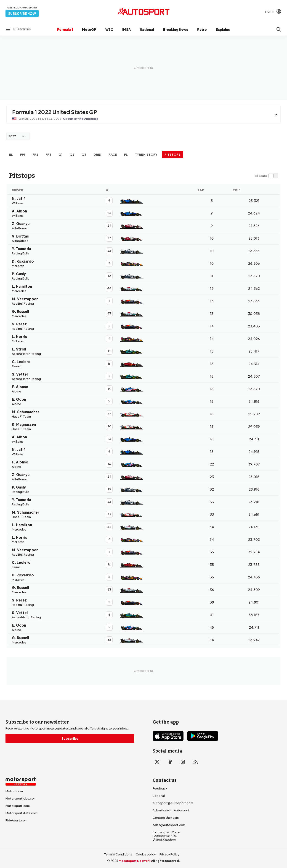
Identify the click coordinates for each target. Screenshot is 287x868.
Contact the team (166, 818)
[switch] (266, 176)
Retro (202, 29)
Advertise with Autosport (171, 810)
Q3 (84, 154)
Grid (97, 154)
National (147, 29)
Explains (223, 29)
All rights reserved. (166, 861)
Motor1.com (14, 791)
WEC (109, 29)
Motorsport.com (18, 806)
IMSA (126, 29)
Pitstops (173, 154)
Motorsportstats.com (21, 813)
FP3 (48, 154)
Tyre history (146, 154)
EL (11, 154)
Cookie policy (146, 854)
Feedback (160, 788)
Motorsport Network (135, 861)
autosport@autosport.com (173, 803)
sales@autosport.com (169, 825)
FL (126, 154)
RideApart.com (16, 820)
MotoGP (89, 29)
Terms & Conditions (118, 854)
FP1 (23, 154)
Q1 (60, 154)
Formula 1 (65, 29)
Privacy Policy (169, 854)
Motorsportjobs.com (21, 798)
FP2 (35, 154)
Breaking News (176, 29)
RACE (113, 154)
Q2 (72, 154)
